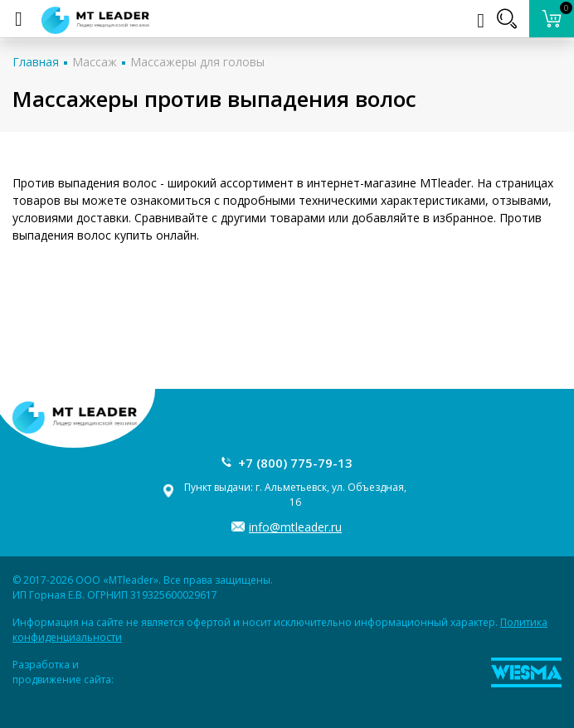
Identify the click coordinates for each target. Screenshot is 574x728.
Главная (36, 62)
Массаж (95, 62)
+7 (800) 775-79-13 (295, 463)
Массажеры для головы (197, 62)
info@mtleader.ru (295, 527)
